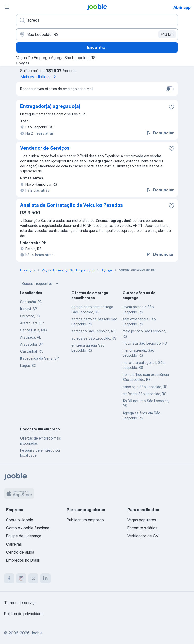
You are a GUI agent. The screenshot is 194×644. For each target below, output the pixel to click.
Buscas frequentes (41, 284)
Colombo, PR (30, 316)
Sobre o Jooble (20, 520)
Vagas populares (142, 520)
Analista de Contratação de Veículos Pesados (71, 205)
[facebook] (9, 578)
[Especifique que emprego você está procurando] (97, 20)
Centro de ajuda (20, 552)
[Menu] (7, 7)
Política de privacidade (24, 614)
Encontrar (97, 47)
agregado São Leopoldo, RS (94, 331)
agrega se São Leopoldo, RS (94, 338)
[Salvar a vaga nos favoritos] (172, 107)
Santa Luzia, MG (34, 330)
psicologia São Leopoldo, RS (145, 387)
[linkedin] (45, 578)
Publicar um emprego (85, 520)
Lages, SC (28, 365)
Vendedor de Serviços (45, 148)
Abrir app (182, 7)
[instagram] (21, 578)
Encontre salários (142, 528)
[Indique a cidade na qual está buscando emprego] (97, 34)
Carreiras (14, 544)
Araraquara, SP (32, 323)
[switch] (170, 89)
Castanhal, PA (31, 351)
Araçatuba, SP (32, 344)
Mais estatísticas (39, 77)
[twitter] (33, 578)
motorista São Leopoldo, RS (145, 343)
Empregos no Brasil (23, 560)
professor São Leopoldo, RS (144, 394)
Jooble (37, 633)
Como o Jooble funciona (28, 528)
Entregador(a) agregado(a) (50, 106)
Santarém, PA (31, 302)
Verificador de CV (143, 536)
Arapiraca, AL (31, 337)
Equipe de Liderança (24, 536)
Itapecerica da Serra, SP (39, 358)
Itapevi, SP (29, 309)
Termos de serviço (20, 603)
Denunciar (160, 133)
